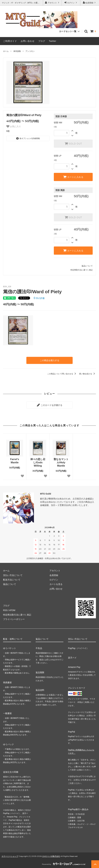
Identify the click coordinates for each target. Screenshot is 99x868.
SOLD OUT (73, 144)
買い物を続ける (88, 374)
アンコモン (30, 51)
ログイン (71, 3)
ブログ (42, 41)
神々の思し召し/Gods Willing (38, 462)
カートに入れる (73, 177)
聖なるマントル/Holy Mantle (61, 462)
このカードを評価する (49, 405)
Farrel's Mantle (15, 461)
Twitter (53, 41)
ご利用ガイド (10, 41)
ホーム (6, 51)
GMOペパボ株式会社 (51, 856)
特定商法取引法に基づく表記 (17, 615)
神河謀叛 (17, 51)
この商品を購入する (49, 360)
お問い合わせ (28, 41)
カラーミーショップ (10, 856)
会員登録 (90, 3)
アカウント (52, 3)
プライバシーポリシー (14, 619)
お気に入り (14, 126)
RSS (5, 610)
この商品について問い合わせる (62, 374)
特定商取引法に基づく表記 (82, 270)
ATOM (12, 610)
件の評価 (39, 298)
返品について (87, 266)
